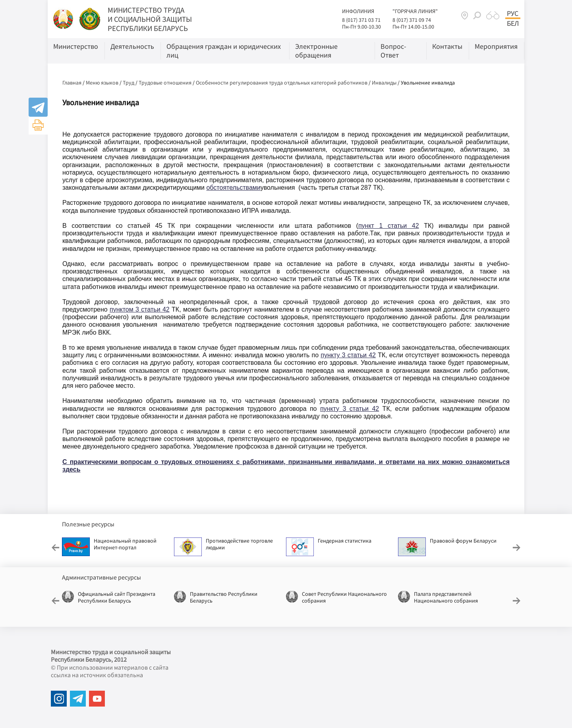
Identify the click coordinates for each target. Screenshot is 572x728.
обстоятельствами (233, 188)
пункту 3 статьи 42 (348, 355)
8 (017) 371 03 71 (361, 20)
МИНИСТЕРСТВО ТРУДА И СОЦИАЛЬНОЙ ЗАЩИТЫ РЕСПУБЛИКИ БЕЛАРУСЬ (150, 19)
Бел (513, 23)
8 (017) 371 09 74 (412, 20)
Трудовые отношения (165, 83)
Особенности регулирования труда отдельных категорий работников (282, 83)
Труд (129, 83)
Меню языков (102, 83)
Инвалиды (384, 83)
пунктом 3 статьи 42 (140, 309)
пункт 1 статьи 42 (389, 226)
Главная (72, 83)
